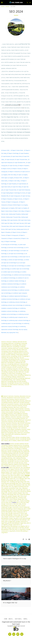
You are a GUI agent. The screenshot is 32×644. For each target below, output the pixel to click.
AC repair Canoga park (15, 196)
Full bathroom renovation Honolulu (14, 419)
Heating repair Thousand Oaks (13, 217)
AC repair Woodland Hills (19, 163)
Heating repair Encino (22, 229)
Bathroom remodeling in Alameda (17, 343)
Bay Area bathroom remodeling (13, 363)
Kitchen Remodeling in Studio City (14, 517)
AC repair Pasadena (24, 153)
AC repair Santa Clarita (16, 156)
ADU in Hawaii (13, 440)
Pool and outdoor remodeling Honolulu (15, 427)
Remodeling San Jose (14, 359)
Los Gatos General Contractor (16, 385)
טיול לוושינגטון (19, 53)
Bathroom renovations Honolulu (10, 404)
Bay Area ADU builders (20, 381)
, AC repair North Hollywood (23, 190)
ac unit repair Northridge (13, 251)
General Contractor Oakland (9, 342)
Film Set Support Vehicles (12, 469)
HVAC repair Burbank (12, 220)
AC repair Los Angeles (22, 175)
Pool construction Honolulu (22, 410)
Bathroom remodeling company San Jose (15, 371)
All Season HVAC (5, 150)
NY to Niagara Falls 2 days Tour (11, 117)
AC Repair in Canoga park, (12, 235)
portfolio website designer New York (18, 493)
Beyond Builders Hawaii (8, 410)
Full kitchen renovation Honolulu (14, 422)
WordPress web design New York (10, 480)
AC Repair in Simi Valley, (18, 211)
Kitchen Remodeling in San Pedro (15, 521)
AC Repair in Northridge (13, 153)
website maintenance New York (13, 488)
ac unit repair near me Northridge (15, 254)
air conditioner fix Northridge (8, 278)
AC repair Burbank (6, 156)
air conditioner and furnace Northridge (21, 275)
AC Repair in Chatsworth (14, 172)
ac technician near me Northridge (15, 248)
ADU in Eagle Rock (10, 521)
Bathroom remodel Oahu (21, 431)
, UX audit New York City (21, 490)
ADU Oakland (17, 380)
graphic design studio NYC (8, 478)
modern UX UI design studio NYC (10, 501)
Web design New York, (7, 477)
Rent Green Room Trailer (17, 475)
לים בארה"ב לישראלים (11, 105)
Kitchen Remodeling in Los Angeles (15, 526)
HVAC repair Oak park (19, 223)
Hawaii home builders (23, 440)
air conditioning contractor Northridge (16, 302)
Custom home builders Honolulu (10, 412)
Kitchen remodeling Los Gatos (15, 370)
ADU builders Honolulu (21, 415)
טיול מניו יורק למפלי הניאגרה (17, 50)
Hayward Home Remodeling (21, 464)
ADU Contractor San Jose (21, 460)
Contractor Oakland (7, 348)
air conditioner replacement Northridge (16, 296)
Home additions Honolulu (20, 414)
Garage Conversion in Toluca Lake (18, 513)
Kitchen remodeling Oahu (22, 437)
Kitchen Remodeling (19, 421)
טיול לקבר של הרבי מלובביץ (22, 71)
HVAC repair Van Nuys (11, 229)
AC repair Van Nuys (13, 166)
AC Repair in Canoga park (12, 202)
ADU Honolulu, (11, 409)
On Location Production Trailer (15, 471)
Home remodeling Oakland (9, 377)
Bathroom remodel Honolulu (21, 402)
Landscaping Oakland (22, 354)
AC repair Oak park (10, 160)
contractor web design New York (10, 494)
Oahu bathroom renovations (13, 434)
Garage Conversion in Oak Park (16, 528)
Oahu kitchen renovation (8, 439)
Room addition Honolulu (8, 415)
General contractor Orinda (9, 350)
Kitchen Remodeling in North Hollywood (12, 509)
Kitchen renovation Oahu (8, 437)
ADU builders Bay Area (13, 358)
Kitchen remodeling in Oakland (10, 447)
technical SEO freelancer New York (18, 485)
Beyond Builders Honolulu (22, 409)
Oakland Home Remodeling (14, 456)
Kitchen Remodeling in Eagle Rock (17, 523)
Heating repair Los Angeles (8, 208)
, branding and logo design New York (19, 482)
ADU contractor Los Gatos (8, 466)
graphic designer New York (15, 496)
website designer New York (21, 477)
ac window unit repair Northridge (15, 260)
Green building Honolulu (18, 418)
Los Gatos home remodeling (14, 373)
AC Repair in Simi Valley (14, 181)
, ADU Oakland (16, 458)
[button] (2, 2)
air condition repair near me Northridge (20, 269)
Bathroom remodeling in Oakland (16, 346)
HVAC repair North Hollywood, (17, 226)
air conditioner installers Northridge (16, 281)
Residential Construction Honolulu (16, 398)
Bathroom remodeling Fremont (13, 366)
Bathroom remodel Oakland (21, 348)
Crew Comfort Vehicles (16, 472)
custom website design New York (18, 499)
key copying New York (12, 333)
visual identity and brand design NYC (14, 497)
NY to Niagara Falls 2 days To (14, 135)
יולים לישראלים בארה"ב (17, 108)
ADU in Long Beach (20, 529)
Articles (7, 6)
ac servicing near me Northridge (9, 245)
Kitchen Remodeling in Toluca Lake (11, 515)
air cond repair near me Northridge (15, 266)
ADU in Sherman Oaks (23, 502)
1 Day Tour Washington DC (18, 111)
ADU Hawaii (5, 440)
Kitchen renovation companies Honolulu (12, 426)
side (20, 330)
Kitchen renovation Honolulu (15, 406)
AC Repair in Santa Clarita (17, 150)
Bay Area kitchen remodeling (16, 378)
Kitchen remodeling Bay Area (15, 452)
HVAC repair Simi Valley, (7, 223)
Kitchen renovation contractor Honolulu (18, 425)
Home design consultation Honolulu (17, 429)
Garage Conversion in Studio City (13, 517)
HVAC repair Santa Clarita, (24, 220)
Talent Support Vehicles (19, 474)
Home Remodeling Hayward (16, 351)
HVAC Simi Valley (12, 175)
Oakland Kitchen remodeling (9, 356)
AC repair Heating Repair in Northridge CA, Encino (13, 193)
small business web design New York (11, 483)
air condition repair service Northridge (10, 272)
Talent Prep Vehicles (14, 467)
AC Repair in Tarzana (16, 169)
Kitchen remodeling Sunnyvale (9, 369)
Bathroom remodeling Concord (10, 383)
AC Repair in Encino (6, 169)
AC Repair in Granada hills (14, 238)
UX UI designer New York (23, 478)
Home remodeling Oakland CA (22, 375)
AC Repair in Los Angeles (22, 205)
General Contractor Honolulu (11, 396)
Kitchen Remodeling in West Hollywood (12, 512)
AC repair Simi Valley (16, 187)
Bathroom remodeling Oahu (9, 433)
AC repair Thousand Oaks (21, 160)
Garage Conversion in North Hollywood (18, 507)
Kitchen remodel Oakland (8, 354)
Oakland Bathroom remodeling (10, 345)
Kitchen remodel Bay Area (19, 367)
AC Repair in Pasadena (24, 166)
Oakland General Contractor (21, 353)
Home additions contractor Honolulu (11, 417)
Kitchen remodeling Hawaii (23, 439)
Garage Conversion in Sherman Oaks (11, 504)
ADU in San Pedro (21, 518)
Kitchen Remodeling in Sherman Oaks (14, 505)
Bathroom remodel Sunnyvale (9, 450)
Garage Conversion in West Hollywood (18, 510)
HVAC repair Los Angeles (7, 178)
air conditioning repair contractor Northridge (18, 320)
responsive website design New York (14, 489)
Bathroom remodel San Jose (16, 463)
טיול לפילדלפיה (12, 53)
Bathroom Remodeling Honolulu (16, 401)
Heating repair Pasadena (15, 214)
